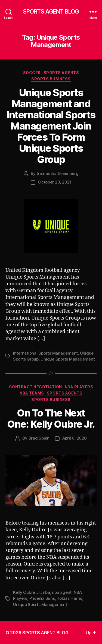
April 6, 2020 (75, 438)
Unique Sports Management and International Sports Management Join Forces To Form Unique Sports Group (51, 126)
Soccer (32, 73)
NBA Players (79, 387)
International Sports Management (45, 353)
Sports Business (51, 79)
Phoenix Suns (42, 598)
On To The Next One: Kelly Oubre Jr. (51, 419)
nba (47, 592)
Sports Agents (61, 73)
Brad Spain (39, 438)
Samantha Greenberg (58, 173)
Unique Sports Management (68, 359)
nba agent (62, 592)
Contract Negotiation (35, 387)
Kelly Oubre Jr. (27, 592)
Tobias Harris (69, 598)
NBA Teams (32, 393)
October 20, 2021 (55, 182)
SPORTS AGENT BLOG (51, 12)
